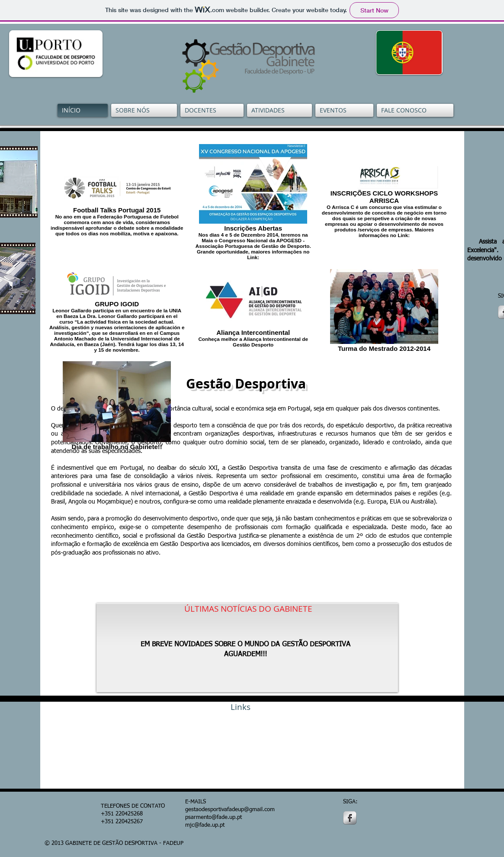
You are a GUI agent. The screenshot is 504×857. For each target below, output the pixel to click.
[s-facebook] (350, 818)
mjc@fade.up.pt (205, 825)
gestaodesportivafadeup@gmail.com (230, 810)
